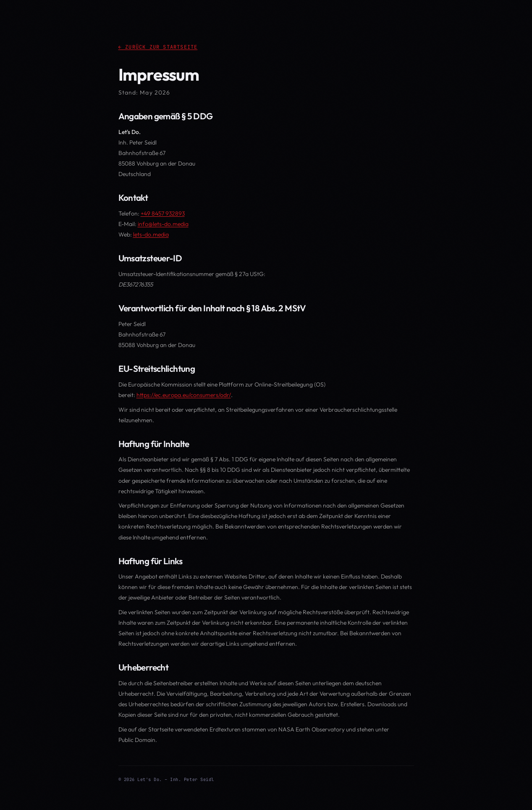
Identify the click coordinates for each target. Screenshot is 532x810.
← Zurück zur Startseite (158, 47)
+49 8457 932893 (163, 213)
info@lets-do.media (163, 224)
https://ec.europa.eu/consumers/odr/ (184, 395)
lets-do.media (151, 234)
